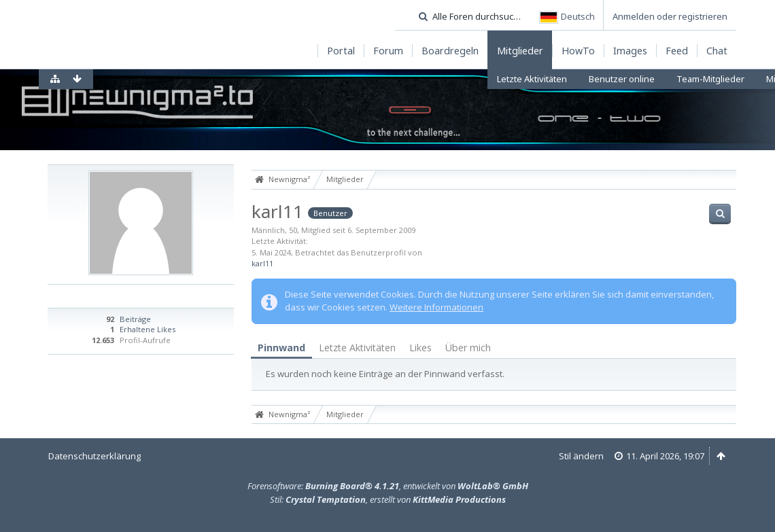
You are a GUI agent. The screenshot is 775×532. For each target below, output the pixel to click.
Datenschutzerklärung (94, 456)
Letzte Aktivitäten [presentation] (357, 348)
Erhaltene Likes (148, 329)
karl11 (262, 263)
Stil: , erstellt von (388, 499)
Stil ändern (581, 456)
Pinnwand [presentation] (281, 348)
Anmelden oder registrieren (670, 16)
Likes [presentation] (420, 348)
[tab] (281, 348)
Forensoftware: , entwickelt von (388, 486)
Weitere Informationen (436, 307)
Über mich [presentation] (468, 348)
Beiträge (135, 319)
